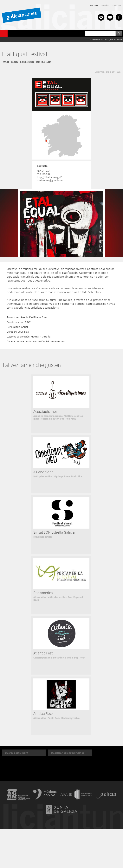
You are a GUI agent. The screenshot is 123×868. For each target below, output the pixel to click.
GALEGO (94, 5)
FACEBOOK (27, 62)
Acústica (38, 416)
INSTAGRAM (44, 62)
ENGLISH (117, 5)
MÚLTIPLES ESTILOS (107, 72)
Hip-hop (58, 476)
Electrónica (59, 658)
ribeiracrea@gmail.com (50, 180)
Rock (74, 476)
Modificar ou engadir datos (68, 753)
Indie (36, 419)
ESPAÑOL (105, 5)
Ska (80, 476)
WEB (6, 62)
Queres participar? (16, 753)
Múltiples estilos (73, 416)
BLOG (14, 62)
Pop (62, 419)
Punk (67, 476)
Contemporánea (53, 416)
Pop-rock (71, 419)
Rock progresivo (70, 718)
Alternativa (40, 597)
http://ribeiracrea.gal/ (49, 177)
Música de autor (50, 419)
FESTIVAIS (95, 39)
